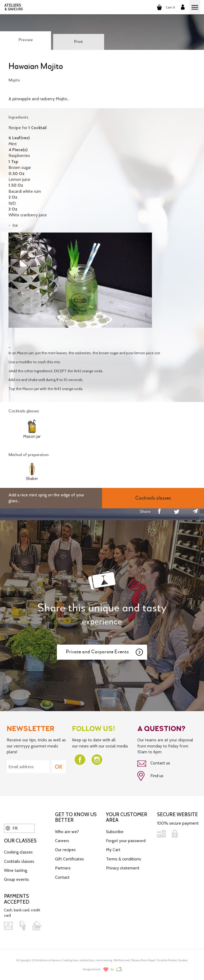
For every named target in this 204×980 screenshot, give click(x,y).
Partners (63, 868)
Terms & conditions (124, 859)
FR (12, 828)
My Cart (113, 850)
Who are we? (67, 832)
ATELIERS (14, 7)
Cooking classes (18, 852)
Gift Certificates (69, 859)
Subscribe (115, 832)
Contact (62, 877)
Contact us (154, 763)
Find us (150, 776)
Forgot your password (126, 841)
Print (78, 42)
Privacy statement (123, 868)
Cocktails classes (19, 861)
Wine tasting (16, 870)
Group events (16, 879)
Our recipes (65, 850)
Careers (62, 841)
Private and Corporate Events (105, 652)
